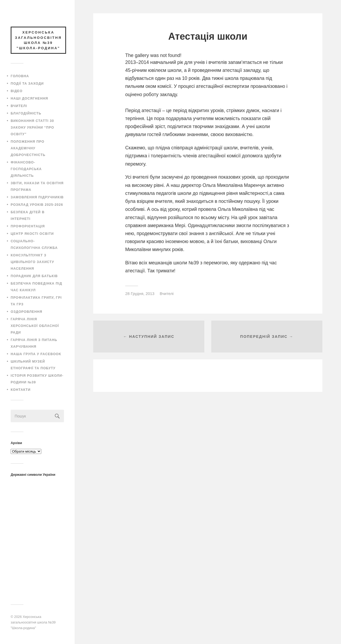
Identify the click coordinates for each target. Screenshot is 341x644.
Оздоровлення (27, 312)
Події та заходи (27, 84)
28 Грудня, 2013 (140, 294)
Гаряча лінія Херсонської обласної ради (35, 326)
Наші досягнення (29, 99)
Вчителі (19, 106)
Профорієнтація (28, 226)
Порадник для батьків (34, 276)
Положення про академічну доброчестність (28, 148)
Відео (17, 91)
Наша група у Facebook (36, 354)
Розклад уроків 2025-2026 (37, 205)
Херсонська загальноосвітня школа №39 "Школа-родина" (33, 622)
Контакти (21, 390)
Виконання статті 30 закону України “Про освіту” (32, 128)
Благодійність (26, 113)
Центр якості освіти (32, 234)
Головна (20, 76)
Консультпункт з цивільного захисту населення (32, 262)
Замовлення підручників (37, 197)
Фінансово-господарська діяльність (26, 169)
